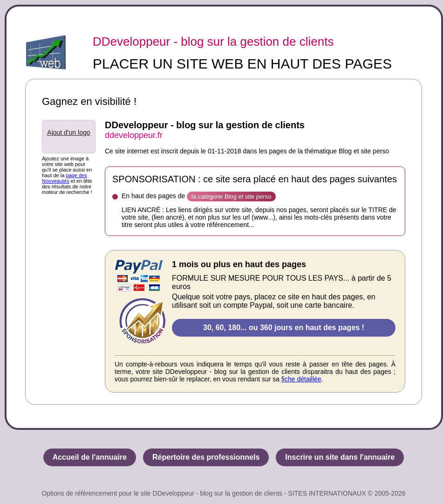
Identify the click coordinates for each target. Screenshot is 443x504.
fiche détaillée (301, 379)
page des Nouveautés (65, 178)
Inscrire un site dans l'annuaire (340, 457)
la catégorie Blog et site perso (231, 197)
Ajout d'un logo (68, 132)
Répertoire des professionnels (206, 457)
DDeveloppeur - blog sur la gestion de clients (213, 41)
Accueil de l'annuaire (90, 457)
